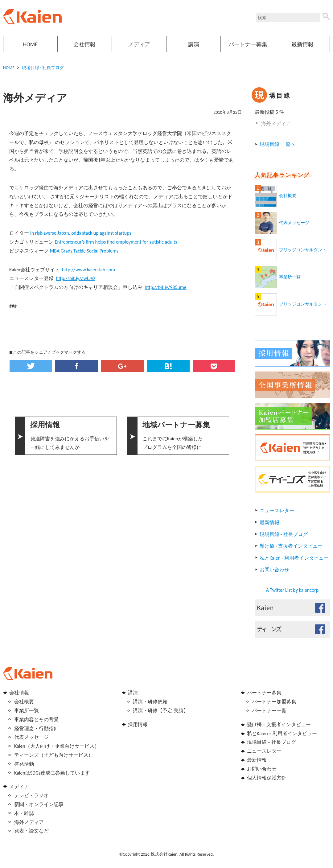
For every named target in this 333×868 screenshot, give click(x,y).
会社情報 (84, 44)
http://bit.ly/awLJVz (76, 278)
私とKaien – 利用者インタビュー (282, 733)
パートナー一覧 (269, 711)
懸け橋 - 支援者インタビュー (291, 546)
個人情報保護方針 (267, 778)
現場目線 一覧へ (277, 144)
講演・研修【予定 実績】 (161, 711)
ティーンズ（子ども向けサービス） (54, 755)
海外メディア (276, 123)
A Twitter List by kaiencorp (292, 590)
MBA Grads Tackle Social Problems (84, 251)
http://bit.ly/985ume (166, 287)
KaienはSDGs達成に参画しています (52, 773)
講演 (194, 44)
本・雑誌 (24, 813)
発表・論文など (31, 831)
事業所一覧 (290, 277)
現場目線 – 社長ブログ (271, 742)
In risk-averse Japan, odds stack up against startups (81, 233)
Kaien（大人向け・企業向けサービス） (57, 746)
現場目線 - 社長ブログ (43, 68)
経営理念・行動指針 (36, 728)
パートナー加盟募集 (274, 702)
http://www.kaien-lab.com (88, 270)
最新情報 (302, 44)
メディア (139, 44)
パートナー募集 (248, 44)
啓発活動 (24, 764)
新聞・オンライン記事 (39, 804)
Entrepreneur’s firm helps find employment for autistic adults (116, 242)
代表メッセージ (294, 223)
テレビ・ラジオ (31, 795)
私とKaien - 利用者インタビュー (294, 558)
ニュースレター (277, 510)
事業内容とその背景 (36, 720)
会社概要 (288, 196)
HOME (30, 44)
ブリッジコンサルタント (303, 250)
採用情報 (138, 724)
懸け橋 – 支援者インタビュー (279, 724)
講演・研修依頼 (150, 702)
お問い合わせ (274, 570)
